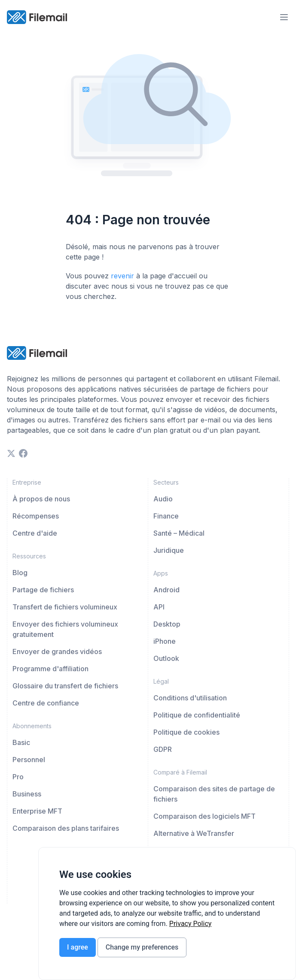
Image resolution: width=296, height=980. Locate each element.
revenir (122, 276)
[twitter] (11, 453)
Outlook (166, 658)
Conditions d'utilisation (190, 698)
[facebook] (23, 453)
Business (27, 794)
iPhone (165, 641)
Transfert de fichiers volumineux (65, 607)
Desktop (167, 624)
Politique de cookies (186, 732)
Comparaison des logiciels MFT (204, 816)
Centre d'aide (35, 533)
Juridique (169, 550)
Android (166, 590)
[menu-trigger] (284, 17)
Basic (21, 742)
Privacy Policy (191, 924)
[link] (191, 924)
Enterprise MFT (37, 811)
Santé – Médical (179, 533)
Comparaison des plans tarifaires (66, 828)
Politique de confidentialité (197, 715)
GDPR (163, 749)
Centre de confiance (46, 703)
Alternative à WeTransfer (194, 833)
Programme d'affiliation (50, 669)
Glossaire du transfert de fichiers (65, 686)
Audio (163, 499)
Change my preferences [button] (142, 947)
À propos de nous (41, 499)
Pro (18, 777)
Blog (20, 573)
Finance (166, 516)
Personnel (29, 760)
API (159, 607)
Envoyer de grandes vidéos (57, 651)
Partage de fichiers (43, 590)
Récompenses (36, 516)
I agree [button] (78, 947)
